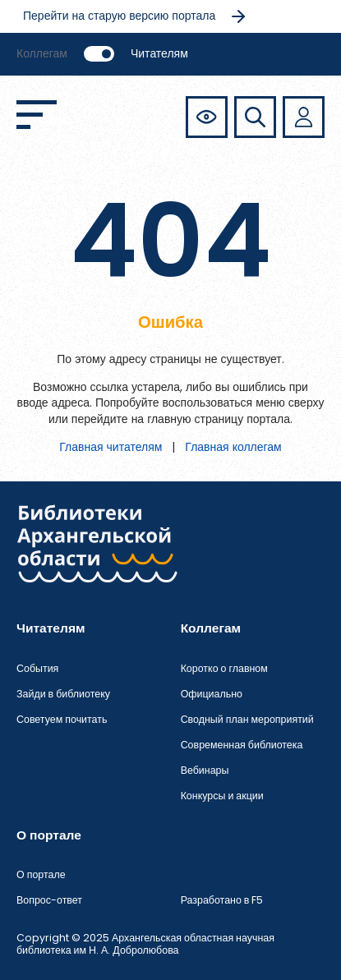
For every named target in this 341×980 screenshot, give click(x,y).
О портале (41, 874)
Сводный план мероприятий (247, 719)
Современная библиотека (242, 745)
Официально (212, 694)
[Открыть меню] (37, 115)
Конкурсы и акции (222, 796)
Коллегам (42, 53)
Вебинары (205, 770)
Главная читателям (111, 447)
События (37, 668)
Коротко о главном (224, 668)
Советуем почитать (62, 719)
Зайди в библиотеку (63, 694)
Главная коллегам (233, 447)
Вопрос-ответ (49, 900)
